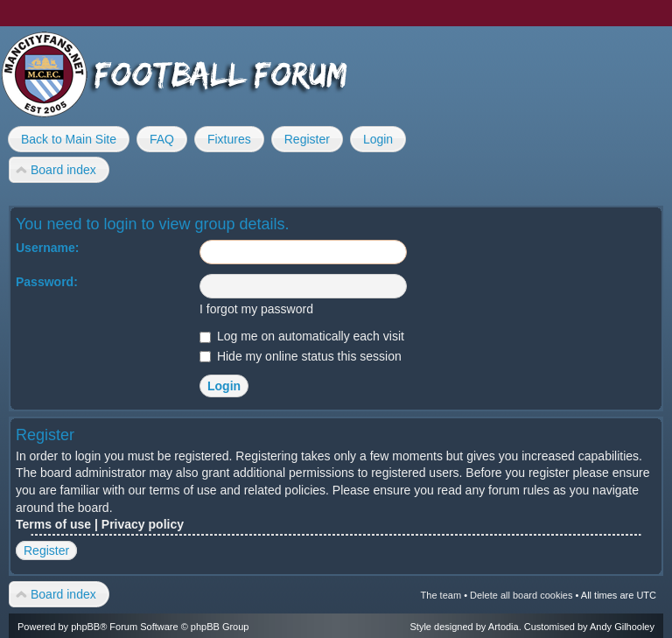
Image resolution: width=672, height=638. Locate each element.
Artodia (504, 627)
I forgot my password (256, 309)
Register (46, 550)
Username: (47, 248)
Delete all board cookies (521, 595)
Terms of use (53, 524)
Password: (47, 282)
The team (441, 595)
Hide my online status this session (301, 356)
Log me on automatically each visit (302, 336)
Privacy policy (143, 524)
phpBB (85, 627)
